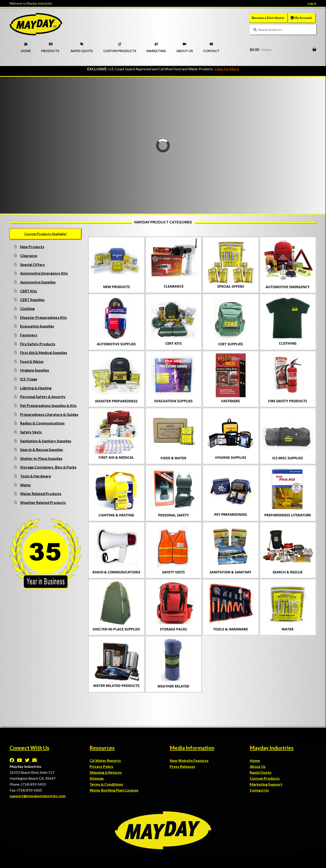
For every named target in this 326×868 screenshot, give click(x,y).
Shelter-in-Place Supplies (41, 458)
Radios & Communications (42, 423)
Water (26, 485)
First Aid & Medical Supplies (44, 352)
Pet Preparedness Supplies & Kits (48, 405)
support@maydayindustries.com (38, 796)
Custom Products (265, 778)
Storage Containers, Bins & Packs (48, 467)
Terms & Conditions (106, 784)
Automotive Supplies (38, 282)
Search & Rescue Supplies (42, 449)
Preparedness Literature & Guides (49, 414)
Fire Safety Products (38, 344)
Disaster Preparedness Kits (44, 317)
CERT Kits (29, 291)
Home (255, 760)
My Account (302, 18)
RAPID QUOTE (82, 46)
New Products (32, 247)
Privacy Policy (101, 766)
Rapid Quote (261, 772)
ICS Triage (29, 379)
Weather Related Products (43, 502)
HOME (26, 46)
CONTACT (211, 46)
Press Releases (182, 766)
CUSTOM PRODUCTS (120, 46)
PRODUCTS (50, 46)
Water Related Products (41, 493)
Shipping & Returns (106, 772)
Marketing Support (266, 784)
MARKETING (156, 46)
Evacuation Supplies (37, 326)
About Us (258, 766)
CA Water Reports (105, 760)
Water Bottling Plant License (114, 790)
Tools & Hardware (36, 476)
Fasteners (29, 335)
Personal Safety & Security (43, 396)
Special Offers (32, 264)
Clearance (29, 255)
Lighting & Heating (36, 388)
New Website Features (189, 760)
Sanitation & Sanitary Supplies (46, 441)
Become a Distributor (268, 18)
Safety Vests (31, 432)
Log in (312, 3)
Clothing (27, 308)
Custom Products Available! (45, 234)
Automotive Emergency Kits (44, 273)
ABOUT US (185, 46)
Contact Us (259, 790)
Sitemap (97, 778)
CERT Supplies (32, 299)
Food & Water (32, 361)
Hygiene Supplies (35, 370)
